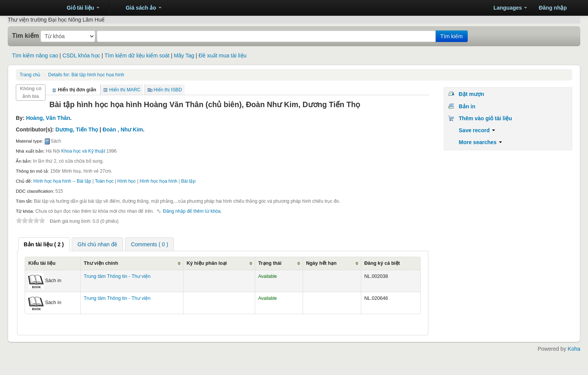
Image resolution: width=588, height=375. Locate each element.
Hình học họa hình (158, 181)
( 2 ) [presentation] (44, 244)
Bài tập (188, 181)
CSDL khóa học (81, 55)
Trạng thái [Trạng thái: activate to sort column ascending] (270, 263)
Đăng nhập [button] (553, 8)
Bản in (467, 106)
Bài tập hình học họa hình (86, 75)
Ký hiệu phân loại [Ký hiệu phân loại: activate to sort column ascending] (207, 263)
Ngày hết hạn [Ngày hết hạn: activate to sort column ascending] (321, 263)
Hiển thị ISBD (168, 90)
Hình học (126, 181)
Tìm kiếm (25, 35)
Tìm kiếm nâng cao (35, 55)
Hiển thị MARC (125, 90)
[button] (80, 8)
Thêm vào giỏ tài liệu (485, 118)
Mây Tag (184, 55)
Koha (574, 349)
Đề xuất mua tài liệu (222, 55)
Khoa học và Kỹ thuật (83, 151)
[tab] (44, 244)
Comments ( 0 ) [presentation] (150, 244)
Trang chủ (30, 75)
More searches (480, 142)
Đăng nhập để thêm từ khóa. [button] (192, 211)
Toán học (104, 181)
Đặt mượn (472, 94)
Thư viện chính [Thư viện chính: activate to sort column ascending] (101, 263)
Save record (477, 130)
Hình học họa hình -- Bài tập (62, 181)
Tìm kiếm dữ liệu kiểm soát (137, 55)
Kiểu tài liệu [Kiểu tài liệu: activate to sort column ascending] (42, 263)
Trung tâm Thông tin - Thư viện (35, 8)
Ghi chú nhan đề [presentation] (97, 244)
